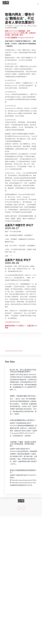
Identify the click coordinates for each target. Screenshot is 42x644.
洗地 (34, 26)
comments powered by (14, 351)
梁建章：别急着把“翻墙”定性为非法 (23, 396)
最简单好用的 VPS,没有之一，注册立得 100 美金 (21, 327)
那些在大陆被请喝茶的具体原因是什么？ (23, 471)
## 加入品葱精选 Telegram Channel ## (19, 38)
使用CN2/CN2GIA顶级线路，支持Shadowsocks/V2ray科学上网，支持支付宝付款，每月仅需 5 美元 (20, 33)
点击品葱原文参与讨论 (12, 322)
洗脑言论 (30, 26)
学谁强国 (9, 26)
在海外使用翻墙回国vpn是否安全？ (23, 420)
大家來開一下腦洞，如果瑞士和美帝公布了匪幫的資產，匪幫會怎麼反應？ (23, 444)
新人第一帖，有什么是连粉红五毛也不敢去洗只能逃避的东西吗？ (23, 371)
